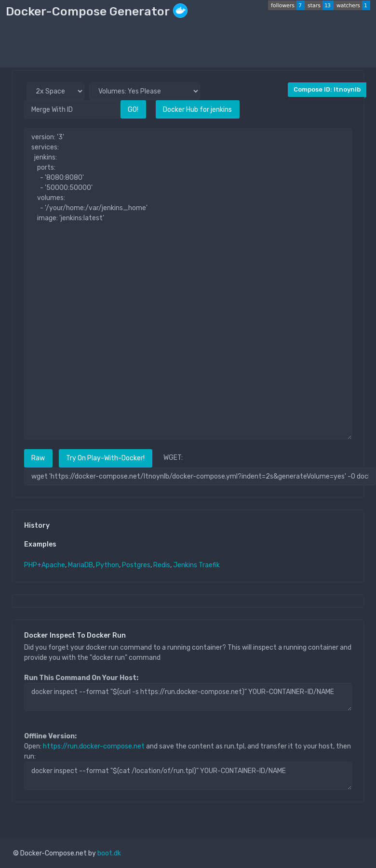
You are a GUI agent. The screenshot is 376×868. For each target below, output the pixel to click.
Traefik (209, 565)
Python (107, 565)
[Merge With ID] (72, 109)
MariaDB (81, 565)
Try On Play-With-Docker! (105, 458)
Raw (38, 458)
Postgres (136, 565)
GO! (133, 110)
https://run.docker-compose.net (94, 746)
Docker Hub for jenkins (197, 110)
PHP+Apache (45, 565)
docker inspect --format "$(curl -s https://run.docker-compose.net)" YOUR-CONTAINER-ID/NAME (188, 697)
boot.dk (109, 853)
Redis (162, 565)
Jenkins (185, 565)
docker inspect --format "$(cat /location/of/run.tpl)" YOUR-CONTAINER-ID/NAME (188, 775)
